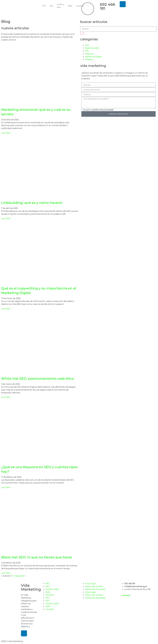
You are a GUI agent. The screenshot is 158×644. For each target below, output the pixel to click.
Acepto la (98, 110)
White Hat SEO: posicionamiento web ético (38, 379)
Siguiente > (21, 576)
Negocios (89, 54)
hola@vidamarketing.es (136, 586)
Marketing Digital (93, 57)
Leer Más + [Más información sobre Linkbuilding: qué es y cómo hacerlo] (6, 219)
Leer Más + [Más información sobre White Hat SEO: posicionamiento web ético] (6, 397)
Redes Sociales (92, 48)
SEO (52, 6)
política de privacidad (103, 110)
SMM (70, 6)
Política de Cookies (94, 586)
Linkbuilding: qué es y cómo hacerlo (32, 203)
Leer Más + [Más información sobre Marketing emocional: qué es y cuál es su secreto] (6, 133)
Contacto (50, 595)
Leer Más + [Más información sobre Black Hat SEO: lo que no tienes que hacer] (6, 573)
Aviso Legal (90, 584)
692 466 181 (108, 6)
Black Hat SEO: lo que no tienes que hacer (37, 557)
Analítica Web (61, 6)
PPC (44, 6)
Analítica (89, 60)
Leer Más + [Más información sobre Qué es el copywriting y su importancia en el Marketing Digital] (6, 309)
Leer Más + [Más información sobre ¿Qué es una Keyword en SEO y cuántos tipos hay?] (6, 487)
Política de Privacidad (95, 589)
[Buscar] (82, 33)
